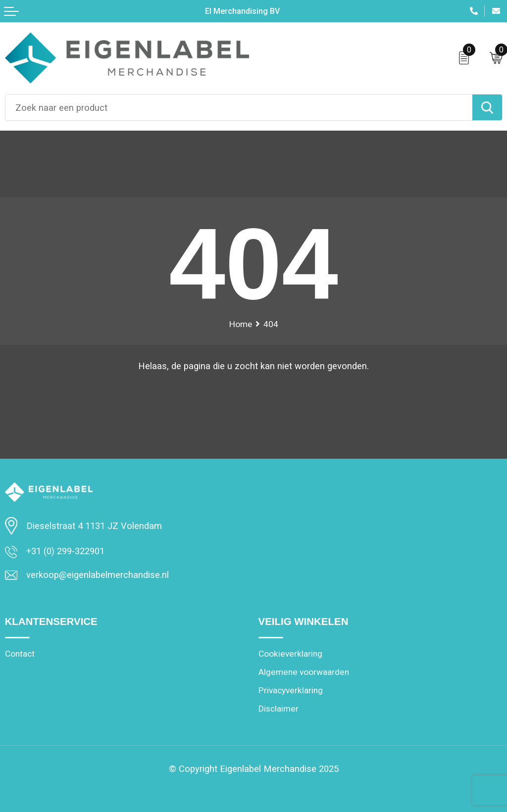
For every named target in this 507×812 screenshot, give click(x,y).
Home (241, 324)
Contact (20, 654)
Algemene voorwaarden (303, 672)
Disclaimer (278, 709)
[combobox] (239, 107)
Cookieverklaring (290, 654)
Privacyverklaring (290, 690)
